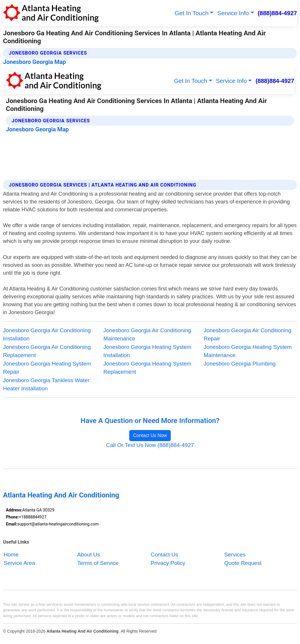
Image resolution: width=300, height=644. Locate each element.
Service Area (20, 563)
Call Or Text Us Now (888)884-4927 (150, 445)
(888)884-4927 (277, 13)
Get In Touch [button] (192, 13)
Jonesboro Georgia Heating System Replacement (147, 368)
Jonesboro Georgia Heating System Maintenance (248, 351)
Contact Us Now (150, 435)
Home (11, 555)
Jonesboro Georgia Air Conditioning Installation (47, 335)
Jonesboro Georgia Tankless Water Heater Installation (46, 384)
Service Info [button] (233, 13)
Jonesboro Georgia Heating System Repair (47, 368)
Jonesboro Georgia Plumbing (240, 364)
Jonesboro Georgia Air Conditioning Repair (248, 335)
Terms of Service (98, 563)
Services (235, 555)
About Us (89, 555)
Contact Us (164, 555)
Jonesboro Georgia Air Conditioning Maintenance (147, 335)
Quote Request (243, 563)
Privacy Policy (168, 563)
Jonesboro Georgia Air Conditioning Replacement (47, 351)
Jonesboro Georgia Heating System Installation (147, 351)
